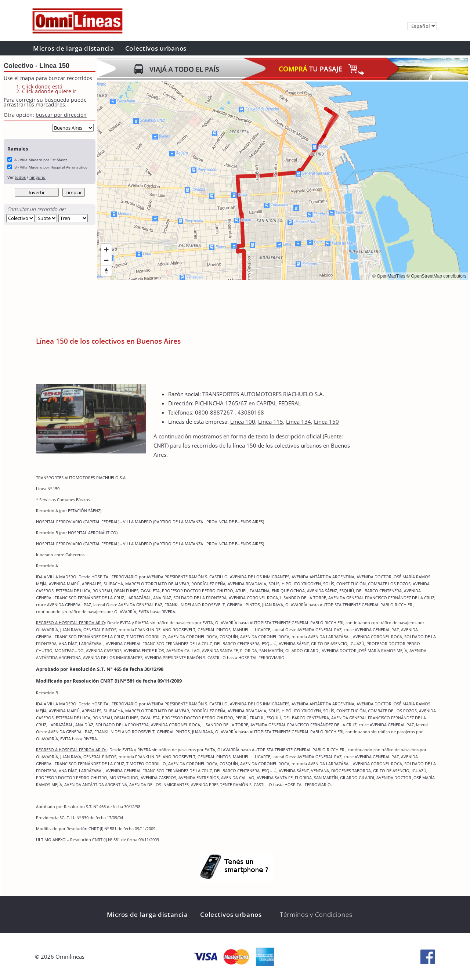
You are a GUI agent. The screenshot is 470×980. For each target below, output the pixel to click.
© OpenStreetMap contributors (436, 276)
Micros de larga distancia (74, 48)
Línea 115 (271, 422)
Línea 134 (299, 422)
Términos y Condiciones (316, 914)
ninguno (37, 177)
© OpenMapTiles (389, 276)
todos (20, 177)
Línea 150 (326, 422)
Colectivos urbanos (156, 48)
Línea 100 (243, 422)
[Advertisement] (231, 304)
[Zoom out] (106, 260)
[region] (283, 181)
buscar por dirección (61, 115)
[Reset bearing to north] (106, 271)
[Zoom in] (106, 249)
